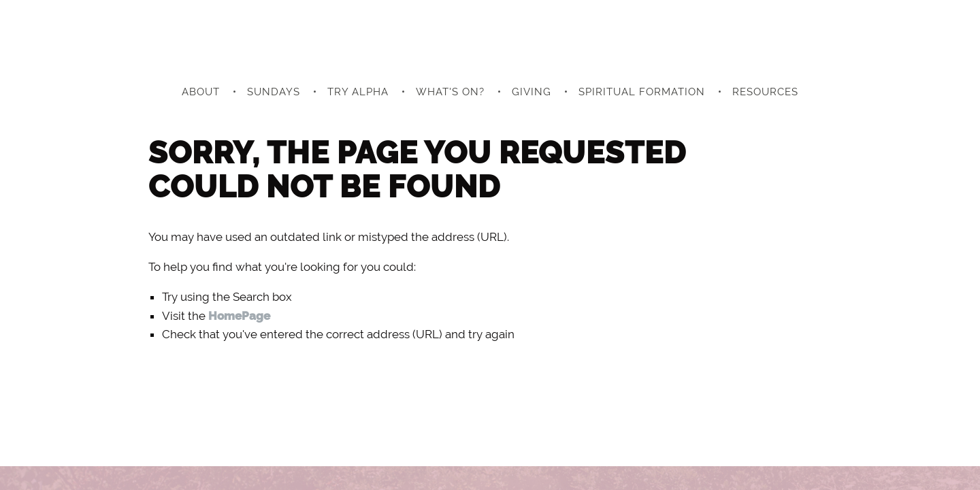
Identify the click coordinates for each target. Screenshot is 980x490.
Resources (765, 92)
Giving (532, 92)
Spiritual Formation (642, 92)
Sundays (274, 92)
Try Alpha (358, 92)
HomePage (239, 316)
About (201, 92)
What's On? (450, 92)
